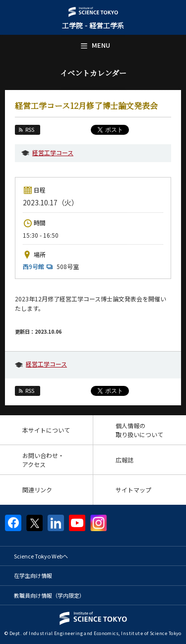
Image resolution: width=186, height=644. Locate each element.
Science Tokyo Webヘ (41, 556)
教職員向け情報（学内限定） (49, 595)
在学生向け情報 (33, 575)
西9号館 (39, 266)
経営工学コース (53, 152)
